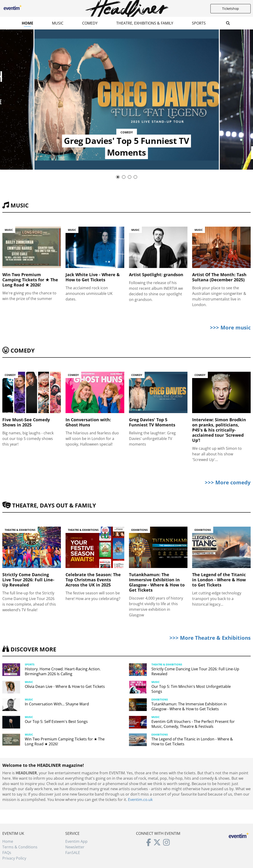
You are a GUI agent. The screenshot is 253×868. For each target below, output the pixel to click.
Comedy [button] (90, 23)
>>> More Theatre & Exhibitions (210, 638)
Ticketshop (231, 9)
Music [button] (58, 23)
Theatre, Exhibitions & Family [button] (145, 23)
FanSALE (73, 853)
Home (27, 23)
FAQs (7, 853)
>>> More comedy (228, 482)
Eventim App (76, 841)
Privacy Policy (14, 858)
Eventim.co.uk (140, 800)
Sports (199, 23)
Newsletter (75, 847)
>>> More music (230, 327)
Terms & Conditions (20, 847)
